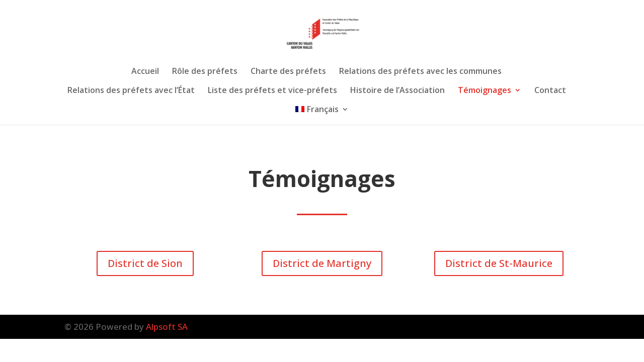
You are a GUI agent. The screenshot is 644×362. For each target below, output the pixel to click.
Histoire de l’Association (397, 91)
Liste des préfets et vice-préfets (272, 91)
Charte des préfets (288, 72)
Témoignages (485, 91)
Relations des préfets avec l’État (131, 91)
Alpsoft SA (167, 327)
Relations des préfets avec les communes (420, 72)
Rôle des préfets (205, 72)
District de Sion (145, 263)
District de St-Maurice (499, 263)
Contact (550, 91)
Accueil (145, 72)
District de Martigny (322, 263)
